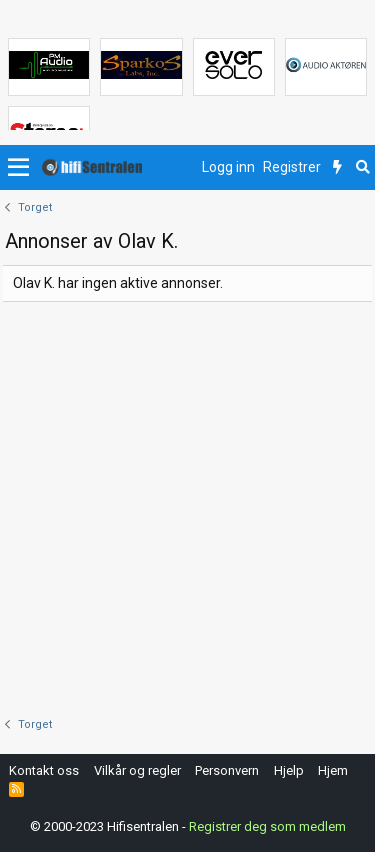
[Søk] (362, 168)
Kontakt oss (44, 770)
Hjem (333, 770)
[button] (18, 168)
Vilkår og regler (137, 770)
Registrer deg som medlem (267, 826)
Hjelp (289, 770)
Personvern (227, 770)
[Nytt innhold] (337, 168)
